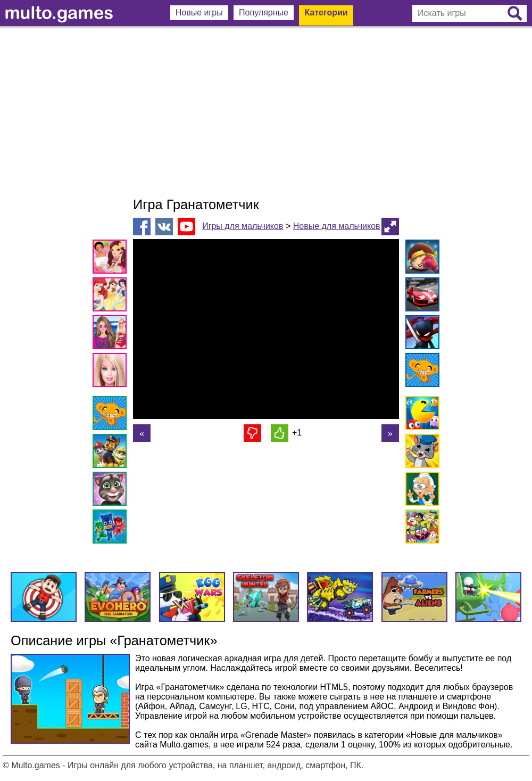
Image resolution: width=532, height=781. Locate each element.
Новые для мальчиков (337, 226)
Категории (326, 13)
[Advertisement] (266, 112)
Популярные (264, 13)
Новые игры (199, 13)
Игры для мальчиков (243, 226)
